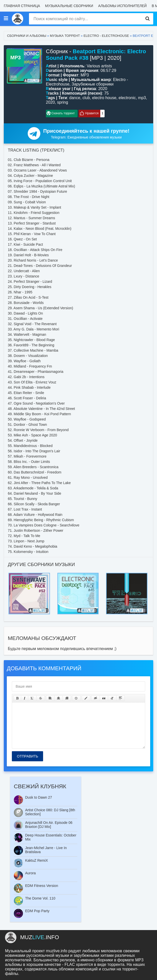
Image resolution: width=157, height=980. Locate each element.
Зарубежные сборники (92, 84)
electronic (127, 98)
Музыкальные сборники (69, 6)
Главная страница (22, 6)
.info (40, 937)
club (86, 98)
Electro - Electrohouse (106, 36)
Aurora (30, 873)
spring (62, 102)
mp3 (142, 98)
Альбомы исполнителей (122, 6)
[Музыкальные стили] (6, 19)
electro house (104, 98)
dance (75, 98)
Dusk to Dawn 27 (39, 797)
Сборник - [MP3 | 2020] (96, 55)
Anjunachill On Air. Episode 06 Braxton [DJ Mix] (49, 825)
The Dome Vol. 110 (40, 898)
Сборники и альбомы (27, 36)
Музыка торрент (65, 36)
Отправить (27, 756)
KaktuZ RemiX (37, 860)
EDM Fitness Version (42, 886)
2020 (50, 102)
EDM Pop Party (37, 911)
